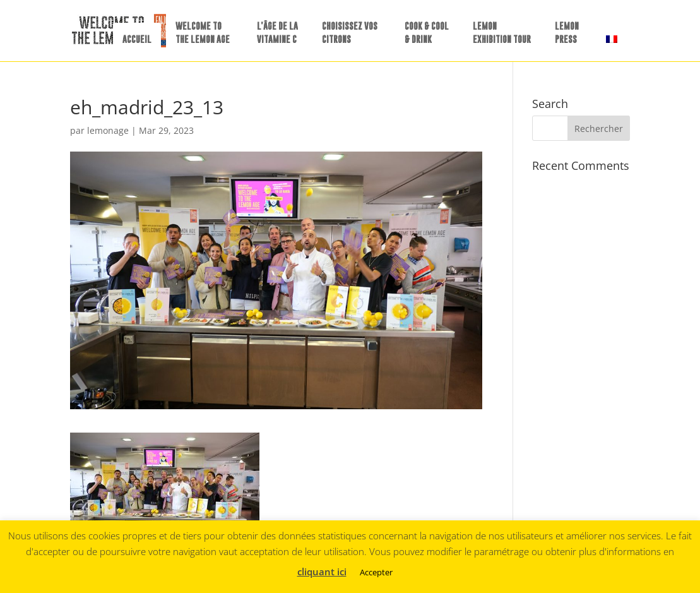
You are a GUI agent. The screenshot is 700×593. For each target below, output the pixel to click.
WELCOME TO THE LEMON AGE (203, 32)
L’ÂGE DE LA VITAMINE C (277, 32)
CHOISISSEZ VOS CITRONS (350, 32)
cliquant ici (322, 572)
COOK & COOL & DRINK (427, 32)
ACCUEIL (137, 39)
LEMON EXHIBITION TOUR (502, 32)
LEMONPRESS (567, 32)
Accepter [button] (376, 572)
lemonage (108, 130)
